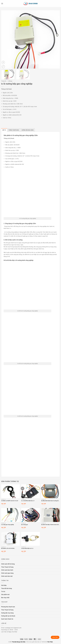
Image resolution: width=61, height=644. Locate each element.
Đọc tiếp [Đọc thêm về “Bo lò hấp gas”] (24, 528)
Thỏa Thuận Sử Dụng (7, 567)
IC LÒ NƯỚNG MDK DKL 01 (28, 501)
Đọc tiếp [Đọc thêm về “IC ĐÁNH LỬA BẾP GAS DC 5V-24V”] (4, 504)
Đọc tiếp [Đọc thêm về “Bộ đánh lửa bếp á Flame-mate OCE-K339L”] (44, 528)
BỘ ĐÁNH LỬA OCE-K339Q (8, 548)
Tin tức (3, 592)
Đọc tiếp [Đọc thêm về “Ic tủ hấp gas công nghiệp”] (4, 528)
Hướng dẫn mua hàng (7, 613)
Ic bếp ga (10, 81)
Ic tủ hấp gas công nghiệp (8, 525)
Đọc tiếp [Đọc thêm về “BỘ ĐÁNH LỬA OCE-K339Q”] (4, 551)
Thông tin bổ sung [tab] (14, 130)
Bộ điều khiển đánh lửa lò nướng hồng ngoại (51, 501)
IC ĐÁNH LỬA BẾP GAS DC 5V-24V (10, 501)
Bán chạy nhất (5, 598)
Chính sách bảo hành (7, 570)
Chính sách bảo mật (7, 576)
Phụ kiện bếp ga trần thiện (19, 642)
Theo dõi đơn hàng (7, 588)
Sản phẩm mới (5, 595)
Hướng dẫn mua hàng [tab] (28, 130)
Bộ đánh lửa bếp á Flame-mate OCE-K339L (50, 525)
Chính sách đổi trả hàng (8, 564)
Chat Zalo (55, 637)
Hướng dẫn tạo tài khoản (8, 616)
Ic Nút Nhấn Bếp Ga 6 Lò (27, 548)
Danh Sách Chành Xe (7, 619)
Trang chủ (4, 81)
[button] (2, 4)
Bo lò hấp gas (25, 525)
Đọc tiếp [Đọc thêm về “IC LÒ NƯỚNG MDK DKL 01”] (24, 504)
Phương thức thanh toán (8, 607)
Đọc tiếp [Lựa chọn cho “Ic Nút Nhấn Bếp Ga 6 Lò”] (24, 551)
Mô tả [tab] (4, 130)
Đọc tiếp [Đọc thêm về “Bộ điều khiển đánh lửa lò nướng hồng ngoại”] (44, 504)
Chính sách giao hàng (7, 573)
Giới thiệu (4, 585)
